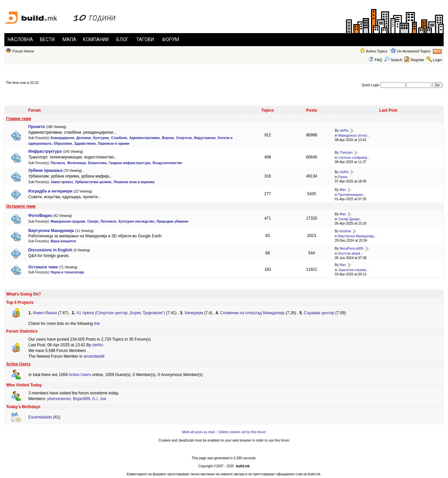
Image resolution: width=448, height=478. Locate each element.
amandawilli (94, 356)
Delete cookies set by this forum (242, 432)
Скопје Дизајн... (350, 219)
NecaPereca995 (352, 249)
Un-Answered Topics (414, 51)
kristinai (345, 231)
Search (393, 60)
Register (418, 60)
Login (437, 60)
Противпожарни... (352, 195)
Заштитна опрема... (353, 270)
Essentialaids (40, 417)
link (97, 324)
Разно (343, 177)
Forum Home (23, 51)
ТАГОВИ (145, 39)
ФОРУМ (170, 39)
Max (343, 190)
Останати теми (21, 206)
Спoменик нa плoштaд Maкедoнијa (252, 313)
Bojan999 (81, 399)
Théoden (346, 153)
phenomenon (59, 399)
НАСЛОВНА (20, 39)
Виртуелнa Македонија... (357, 236)
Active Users (18, 364)
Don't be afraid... (350, 254)
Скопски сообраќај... (354, 158)
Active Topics (377, 51)
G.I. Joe (99, 399)
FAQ (378, 60)
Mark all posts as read (198, 432)
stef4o (344, 131)
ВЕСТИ (47, 39)
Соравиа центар (319, 313)
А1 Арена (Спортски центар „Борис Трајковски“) (121, 313)
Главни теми (18, 119)
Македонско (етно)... (354, 136)
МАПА (69, 39)
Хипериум (194, 313)
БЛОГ (122, 39)
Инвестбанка (45, 313)
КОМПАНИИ (96, 39)
